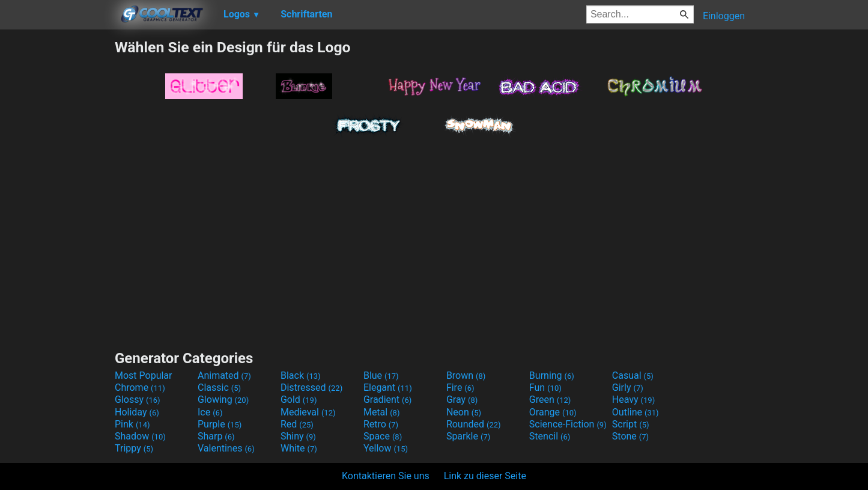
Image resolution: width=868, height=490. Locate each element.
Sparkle (468, 436)
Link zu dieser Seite (485, 476)
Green (550, 400)
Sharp (216, 436)
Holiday (137, 412)
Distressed (311, 387)
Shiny (298, 436)
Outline (636, 412)
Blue (381, 375)
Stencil (550, 436)
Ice (210, 412)
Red (297, 424)
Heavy (633, 400)
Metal (382, 412)
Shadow (140, 436)
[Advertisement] (57, 219)
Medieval (308, 412)
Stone (630, 436)
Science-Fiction (568, 424)
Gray (462, 400)
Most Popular (144, 375)
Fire (460, 387)
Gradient (387, 400)
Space (383, 436)
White (299, 448)
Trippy (134, 448)
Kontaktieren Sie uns (386, 476)
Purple (220, 424)
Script (631, 424)
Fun (545, 387)
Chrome (140, 387)
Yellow (386, 448)
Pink (132, 424)
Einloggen (724, 16)
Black (301, 375)
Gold (299, 400)
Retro (381, 424)
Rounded (474, 424)
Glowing (223, 400)
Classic (219, 387)
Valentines (226, 448)
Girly (628, 387)
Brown (466, 375)
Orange (553, 412)
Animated (224, 375)
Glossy (138, 400)
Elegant (388, 387)
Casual (633, 375)
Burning (552, 375)
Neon (464, 412)
